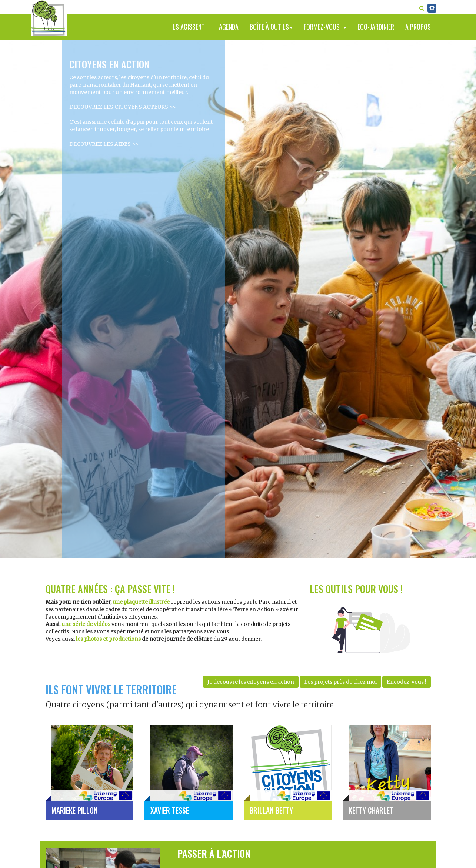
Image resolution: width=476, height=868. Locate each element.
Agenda (229, 27)
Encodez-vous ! (407, 682)
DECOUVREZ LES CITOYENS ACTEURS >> (123, 107)
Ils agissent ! (189, 27)
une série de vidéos (86, 624)
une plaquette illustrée (141, 602)
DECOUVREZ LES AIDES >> (104, 144)
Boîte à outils (271, 27)
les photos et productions (108, 639)
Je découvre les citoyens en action (251, 682)
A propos (418, 27)
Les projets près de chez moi (340, 682)
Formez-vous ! (325, 27)
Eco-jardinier (376, 27)
